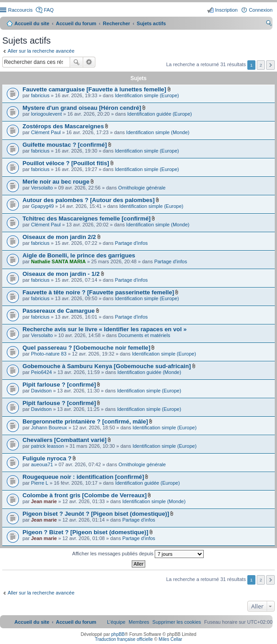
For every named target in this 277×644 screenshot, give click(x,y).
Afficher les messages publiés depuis (138, 554)
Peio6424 (42, 372)
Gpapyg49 (42, 206)
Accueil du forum (76, 23)
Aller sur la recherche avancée (41, 51)
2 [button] (261, 65)
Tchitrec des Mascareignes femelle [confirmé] (87, 218)
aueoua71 (42, 464)
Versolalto (42, 188)
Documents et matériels (144, 335)
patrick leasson (47, 446)
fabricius (40, 95)
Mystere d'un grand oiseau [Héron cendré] (82, 108)
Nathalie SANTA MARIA (58, 261)
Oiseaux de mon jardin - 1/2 (61, 274)
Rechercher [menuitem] (269, 24)
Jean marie (44, 501)
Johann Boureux (49, 428)
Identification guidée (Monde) (149, 372)
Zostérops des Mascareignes (63, 126)
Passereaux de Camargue (59, 311)
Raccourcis (20, 10)
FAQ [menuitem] (49, 10)
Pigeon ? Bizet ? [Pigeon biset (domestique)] (85, 532)
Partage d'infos (132, 243)
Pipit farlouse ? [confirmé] (59, 385)
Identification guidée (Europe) (160, 114)
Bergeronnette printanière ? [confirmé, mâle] (85, 421)
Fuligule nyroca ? (47, 458)
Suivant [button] (270, 65)
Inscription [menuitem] (226, 10)
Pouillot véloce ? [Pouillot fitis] (66, 163)
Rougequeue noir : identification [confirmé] (83, 477)
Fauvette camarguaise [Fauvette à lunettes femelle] (94, 89)
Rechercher (76, 62)
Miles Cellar (170, 639)
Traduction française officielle (124, 639)
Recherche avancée (89, 62)
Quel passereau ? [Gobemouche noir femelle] (86, 348)
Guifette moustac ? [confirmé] (65, 145)
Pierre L (40, 483)
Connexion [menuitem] (261, 10)
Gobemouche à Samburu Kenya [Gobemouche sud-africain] (107, 366)
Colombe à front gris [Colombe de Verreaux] (85, 495)
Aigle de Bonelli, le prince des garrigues (79, 255)
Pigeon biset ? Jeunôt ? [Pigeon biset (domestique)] (96, 514)
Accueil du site (32, 23)
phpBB (118, 634)
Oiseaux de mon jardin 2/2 (59, 237)
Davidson (41, 391)
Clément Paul (46, 132)
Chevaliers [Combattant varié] (65, 440)
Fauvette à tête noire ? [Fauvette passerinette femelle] (98, 292)
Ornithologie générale (142, 188)
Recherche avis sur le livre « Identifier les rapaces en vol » (105, 329)
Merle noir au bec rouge (56, 182)
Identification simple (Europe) (147, 95)
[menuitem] (177, 622)
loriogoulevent (47, 114)
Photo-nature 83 (49, 354)
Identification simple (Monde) (158, 132)
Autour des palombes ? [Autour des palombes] (89, 200)
